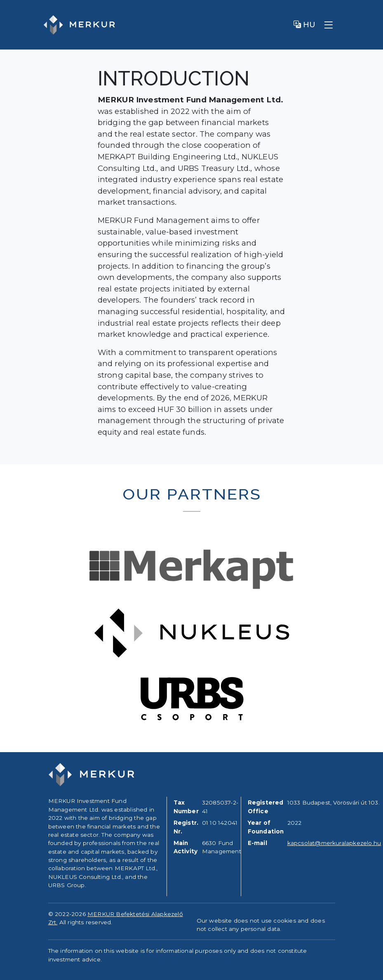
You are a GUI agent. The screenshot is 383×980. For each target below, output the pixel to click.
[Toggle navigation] (329, 25)
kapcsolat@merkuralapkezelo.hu (334, 843)
